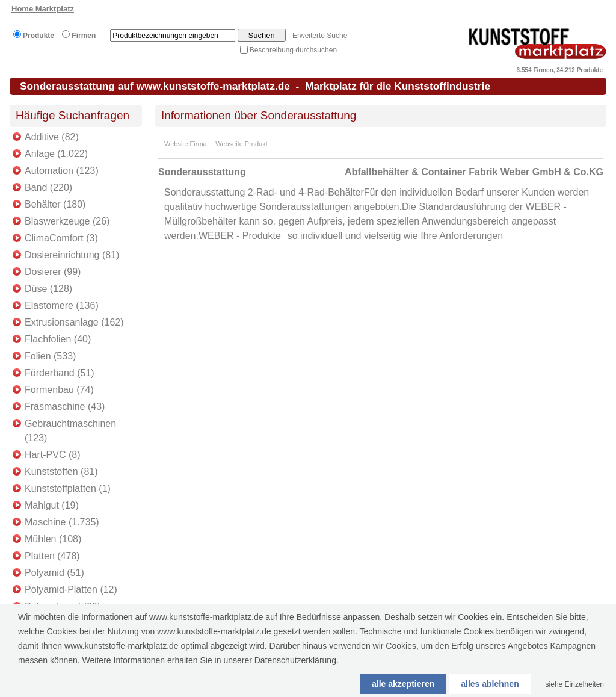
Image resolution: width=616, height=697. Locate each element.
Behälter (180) (55, 204)
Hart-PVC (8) (52, 455)
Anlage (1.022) (56, 154)
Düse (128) (48, 289)
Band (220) (48, 187)
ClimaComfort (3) (61, 238)
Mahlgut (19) (52, 505)
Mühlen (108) (53, 539)
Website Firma (186, 144)
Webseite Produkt (242, 144)
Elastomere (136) (62, 305)
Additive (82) (52, 137)
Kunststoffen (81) (61, 472)
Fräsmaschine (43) (65, 407)
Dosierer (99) (53, 272)
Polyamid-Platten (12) (71, 590)
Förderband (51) (60, 373)
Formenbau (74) (59, 390)
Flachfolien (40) (58, 339)
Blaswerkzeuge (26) (67, 221)
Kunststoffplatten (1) (68, 488)
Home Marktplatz (43, 9)
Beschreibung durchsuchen (293, 50)
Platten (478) (52, 556)
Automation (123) (62, 171)
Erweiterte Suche (320, 36)
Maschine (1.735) (62, 522)
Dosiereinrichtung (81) (72, 255)
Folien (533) (50, 356)
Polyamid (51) (54, 573)
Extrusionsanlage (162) (74, 322)
